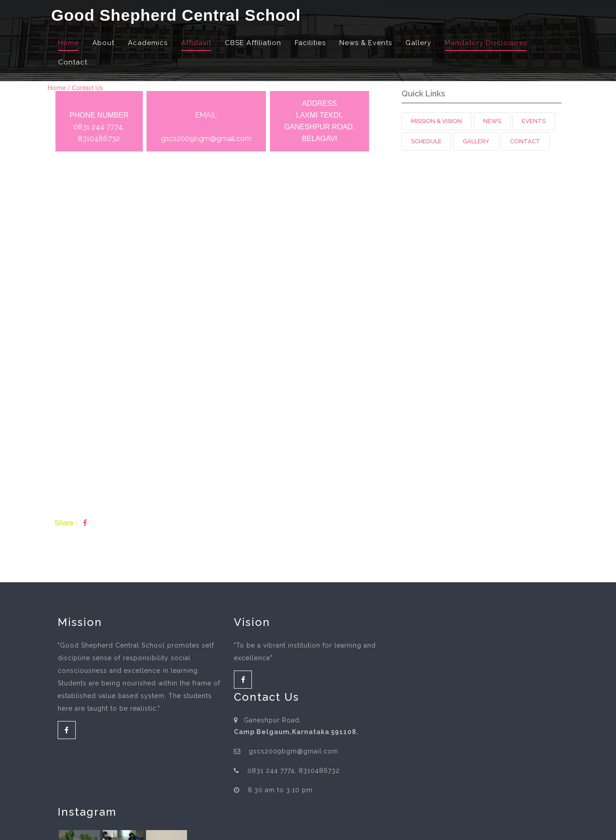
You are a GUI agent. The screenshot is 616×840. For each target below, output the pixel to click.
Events (534, 121)
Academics (148, 43)
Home (68, 43)
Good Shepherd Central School (178, 16)
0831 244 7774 (98, 127)
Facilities (310, 43)
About (103, 43)
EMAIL (206, 115)
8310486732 (99, 139)
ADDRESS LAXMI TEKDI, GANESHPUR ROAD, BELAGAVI (319, 121)
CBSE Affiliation (253, 43)
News (492, 121)
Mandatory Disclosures (486, 43)
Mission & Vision (436, 121)
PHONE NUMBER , (99, 127)
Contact (73, 62)
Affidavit (196, 43)
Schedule (426, 141)
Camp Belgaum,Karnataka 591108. (363, 664)
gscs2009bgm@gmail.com (206, 139)
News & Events (366, 43)
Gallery (418, 43)
